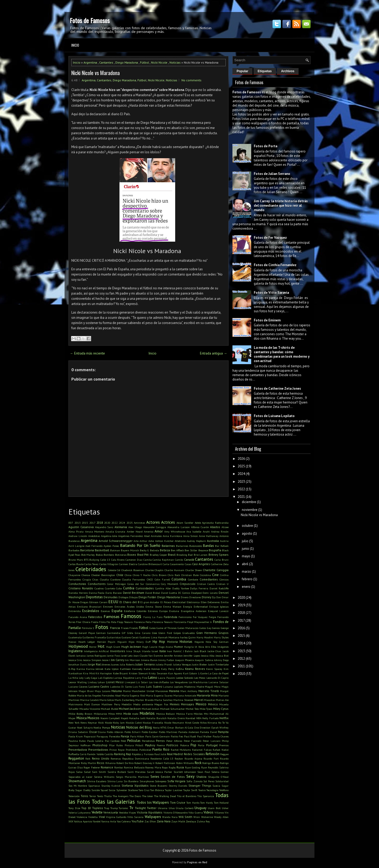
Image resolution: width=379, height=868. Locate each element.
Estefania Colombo (135, 611)
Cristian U (223, 584)
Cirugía (87, 579)
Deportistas (94, 597)
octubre (247, 526)
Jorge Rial (94, 664)
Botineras (121, 555)
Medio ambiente (143, 704)
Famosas (112, 616)
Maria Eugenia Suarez (159, 695)
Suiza (112, 790)
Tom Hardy (207, 803)
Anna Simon (191, 536)
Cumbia (129, 588)
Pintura (129, 745)
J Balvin (188, 651)
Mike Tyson (206, 709)
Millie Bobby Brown (80, 714)
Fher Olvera (83, 622)
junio (245, 549)
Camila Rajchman (163, 560)
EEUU (113, 602)
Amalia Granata (115, 531)
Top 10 (86, 808)
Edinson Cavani (98, 602)
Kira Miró (89, 673)
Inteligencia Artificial (96, 651)
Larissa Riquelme (124, 678)
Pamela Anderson (189, 732)
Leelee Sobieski (185, 678)
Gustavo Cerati (130, 637)
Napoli (125, 718)
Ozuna (102, 732)
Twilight (140, 808)
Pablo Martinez (168, 732)
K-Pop (72, 669)
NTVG (163, 728)
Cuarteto (110, 588)
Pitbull (139, 745)
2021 (241, 497)
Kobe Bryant (120, 673)
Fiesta (95, 622)
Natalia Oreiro (176, 718)
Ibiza (201, 647)
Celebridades (91, 569)
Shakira (201, 777)
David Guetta (169, 593)
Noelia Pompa (102, 728)
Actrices (168, 522)
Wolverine (207, 817)
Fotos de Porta (266, 146)
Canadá (189, 560)
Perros (160, 741)
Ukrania (163, 808)
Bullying (94, 560)
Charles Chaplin (154, 570)
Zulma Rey (203, 821)
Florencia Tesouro (162, 622)
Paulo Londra (95, 741)
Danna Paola (97, 593)
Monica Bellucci (166, 714)
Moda (127, 714)
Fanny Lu (149, 617)
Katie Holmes (152, 669)
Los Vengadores (179, 682)
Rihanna (110, 763)
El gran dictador (150, 602)
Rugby (172, 767)
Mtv (206, 714)
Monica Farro (184, 714)
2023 (241, 482)
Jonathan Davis (78, 664)
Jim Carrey (118, 660)
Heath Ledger (87, 642)
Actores (153, 522)
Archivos (288, 71)
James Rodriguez (96, 656)
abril (245, 564)
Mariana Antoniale (185, 695)
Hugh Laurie (150, 647)
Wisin (197, 817)
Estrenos (153, 611)
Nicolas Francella (153, 723)
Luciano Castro (99, 686)
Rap (129, 754)
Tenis (84, 796)
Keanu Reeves (195, 669)
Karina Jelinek (95, 669)
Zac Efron (150, 821)
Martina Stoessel (183, 700)
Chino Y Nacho (142, 575)
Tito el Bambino (187, 796)
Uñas (172, 808)
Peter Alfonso (174, 741)
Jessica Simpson (92, 660)
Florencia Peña (143, 622)
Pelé (123, 741)
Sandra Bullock (117, 772)
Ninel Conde (192, 723)
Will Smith (185, 817)
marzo (247, 571)
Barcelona (87, 550)
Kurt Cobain (190, 673)
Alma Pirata (76, 531)
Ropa (165, 767)
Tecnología (212, 790)
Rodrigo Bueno (211, 763)
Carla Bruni (222, 560)
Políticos (172, 745)
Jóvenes (106, 664)
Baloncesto (196, 546)
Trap (107, 808)
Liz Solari (142, 682)
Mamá (127, 691)
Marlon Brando (144, 700)
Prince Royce (117, 750)
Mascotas (210, 700)
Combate (193, 579)
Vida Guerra (195, 812)
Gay (209, 628)
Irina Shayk (133, 651)
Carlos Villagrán (109, 564)
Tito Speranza (206, 796)
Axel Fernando (94, 546)
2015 (85, 523)
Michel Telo (192, 709)
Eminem (108, 607)
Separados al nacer (80, 777)
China (128, 575)
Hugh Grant (113, 647)
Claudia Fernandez (134, 579)
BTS (86, 560)
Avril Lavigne (76, 546)
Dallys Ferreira (199, 588)
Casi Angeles (201, 564)
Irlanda (146, 651)
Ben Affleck (177, 550)
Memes (175, 704)
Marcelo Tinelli (209, 691)
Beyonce (203, 550)
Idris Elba (211, 647)
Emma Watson (172, 607)
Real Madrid (175, 754)
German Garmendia (108, 633)
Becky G (144, 550)
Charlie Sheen (194, 570)
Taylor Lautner (173, 790)
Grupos (223, 633)
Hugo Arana (166, 647)
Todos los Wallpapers (153, 802)
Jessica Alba (208, 656)
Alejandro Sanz (104, 527)
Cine (215, 575)
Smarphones (147, 781)
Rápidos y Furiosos (143, 754)
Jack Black (200, 651)
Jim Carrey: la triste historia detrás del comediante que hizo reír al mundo (281, 206)
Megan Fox (161, 704)
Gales (153, 628)
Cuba (119, 588)
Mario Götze (107, 700)
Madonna (190, 687)
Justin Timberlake (218, 664)
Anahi (206, 531)
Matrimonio (75, 704)
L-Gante (203, 673)
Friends (134, 628)
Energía (188, 607)
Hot (101, 646)
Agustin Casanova (81, 527)
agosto (247, 533)
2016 (241, 628)
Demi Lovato (210, 593)
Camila (148, 560)
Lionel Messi (115, 682)
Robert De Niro (125, 763)
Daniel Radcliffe (219, 588)
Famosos (131, 616)
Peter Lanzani (211, 741)
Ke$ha (180, 669)
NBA (199, 718)
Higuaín (122, 642)
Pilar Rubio (116, 745)
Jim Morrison (132, 660)
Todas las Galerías (113, 802)
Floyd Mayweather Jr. (200, 622)
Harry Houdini (205, 637)
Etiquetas (265, 71)
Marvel (199, 700)
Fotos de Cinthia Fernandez (275, 265)
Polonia (185, 745)
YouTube (138, 821)
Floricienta (180, 622)
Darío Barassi (114, 593)
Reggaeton (76, 758)
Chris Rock (174, 575)
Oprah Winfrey (220, 728)
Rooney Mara (153, 767)
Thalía (108, 796)
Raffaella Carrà (77, 754)
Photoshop (100, 745)
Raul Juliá (160, 754)
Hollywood (78, 646)
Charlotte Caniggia (216, 570)
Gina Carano (143, 633)
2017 (92, 523)
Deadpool (196, 593)
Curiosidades (145, 588)
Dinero (185, 597)
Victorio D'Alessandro (176, 812)
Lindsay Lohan (96, 682)
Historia (172, 642)
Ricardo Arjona (193, 759)
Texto (100, 796)
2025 (130, 523)
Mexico (201, 704)
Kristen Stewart (138, 673)
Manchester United (143, 691)
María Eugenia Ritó (133, 695)
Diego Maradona (127, 62)
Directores (195, 597)
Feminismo (185, 617)
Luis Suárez (154, 686)
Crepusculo (188, 584)
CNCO (150, 579)
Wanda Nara (170, 817)
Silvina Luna (115, 781)
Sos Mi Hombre (78, 786)
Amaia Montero (95, 531)
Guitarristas (114, 637)
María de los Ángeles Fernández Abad (99, 695)
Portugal (212, 745)
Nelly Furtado (210, 718)
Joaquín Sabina (204, 660)
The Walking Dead (165, 796)
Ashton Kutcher (164, 541)
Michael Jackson (130, 709)
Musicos (93, 718)
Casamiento (177, 564)
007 (71, 523)
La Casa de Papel (218, 673)
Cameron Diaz (134, 560)
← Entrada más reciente (87, 353)
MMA (119, 714)
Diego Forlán (147, 597)
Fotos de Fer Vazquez (270, 238)
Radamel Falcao (202, 750)
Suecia (216, 786)
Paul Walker (204, 736)
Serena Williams (104, 777)
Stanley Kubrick (111, 786)
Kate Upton (112, 669)
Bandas (209, 546)
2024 (122, 523)
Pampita (223, 732)
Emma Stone (154, 607)
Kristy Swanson (158, 673)
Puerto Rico (161, 750)
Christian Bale (190, 575)
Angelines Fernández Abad (134, 536)
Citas (95, 579)
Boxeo (132, 555)
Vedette (97, 812)
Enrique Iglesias (219, 607)
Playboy (150, 745)
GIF (124, 633)
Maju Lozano (103, 691)
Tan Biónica (157, 790)
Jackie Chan (214, 651)
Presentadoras (98, 750)
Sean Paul (204, 772)
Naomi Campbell (110, 718)
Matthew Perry (111, 704)
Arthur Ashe (147, 541)
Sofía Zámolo (194, 781)
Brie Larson (201, 555)
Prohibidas (132, 750)
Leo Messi (200, 678)
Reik (88, 759)
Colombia (179, 579)
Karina (81, 669)
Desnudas (111, 597)
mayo (246, 556)
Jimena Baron (149, 660)
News (84, 723)
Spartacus (94, 786)
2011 (241, 666)
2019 (241, 605)
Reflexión (213, 754)
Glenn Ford (165, 633)
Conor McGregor (116, 584)
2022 (115, 523)
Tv (131, 808)
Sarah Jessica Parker (159, 772)
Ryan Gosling (193, 767)
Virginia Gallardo (116, 817)
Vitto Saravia (135, 817)
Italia (163, 651)
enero (246, 587)
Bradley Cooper (158, 555)
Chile (120, 575)
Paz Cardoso (112, 741)
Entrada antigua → (213, 353)
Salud (87, 772)
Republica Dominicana (136, 759)
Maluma (117, 691)
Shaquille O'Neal (218, 777)
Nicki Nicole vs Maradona (96, 73)
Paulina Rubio (77, 741)
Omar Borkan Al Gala (180, 728)
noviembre (250, 510)
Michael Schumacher (172, 709)
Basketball (102, 550)
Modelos (147, 713)
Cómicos (224, 579)
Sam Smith (99, 772)
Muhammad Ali (219, 714)
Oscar (93, 732)
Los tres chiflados (159, 682)
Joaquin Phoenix (185, 660)
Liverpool (130, 682)
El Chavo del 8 (129, 602)
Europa (163, 611)
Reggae (224, 754)
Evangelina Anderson (194, 611)
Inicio (75, 45)
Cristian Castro (206, 584)
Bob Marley (88, 555)
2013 (78, 523)
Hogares (199, 642)
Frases (125, 628)
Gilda (130, 633)
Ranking (120, 754)
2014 (241, 643)
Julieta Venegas (182, 664)
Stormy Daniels (178, 786)
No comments (191, 80)
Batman (115, 550)
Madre (200, 687)
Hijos (131, 642)
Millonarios (100, 714)
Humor (178, 647)
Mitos (112, 714)
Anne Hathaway (209, 536)
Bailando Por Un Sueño (140, 545)
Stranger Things (200, 786)
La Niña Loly (76, 678)
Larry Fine (141, 678)
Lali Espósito (105, 678)
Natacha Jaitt (137, 718)
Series (155, 777)
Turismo (123, 808)
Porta (201, 745)
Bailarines (182, 546)
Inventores (118, 651)
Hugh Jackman (131, 647)
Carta (166, 564)
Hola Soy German (217, 642)
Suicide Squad (100, 790)
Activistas (139, 523)
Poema (161, 745)
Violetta (93, 817)
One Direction (202, 728)
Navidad (190, 718)
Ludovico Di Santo (121, 687)
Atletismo (180, 541)
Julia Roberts (127, 664)
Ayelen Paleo (111, 546)
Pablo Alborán (115, 732)
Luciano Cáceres (78, 687)
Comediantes (209, 579)
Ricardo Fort (211, 759)
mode (135, 714)
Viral (102, 817)
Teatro (202, 790)
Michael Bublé (109, 709)
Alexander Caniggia (155, 527)
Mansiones (162, 691)
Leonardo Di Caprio (217, 678)
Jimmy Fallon (166, 660)
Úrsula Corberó (185, 808)
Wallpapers (153, 817)
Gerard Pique (87, 633)
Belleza (165, 550)
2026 (241, 459)
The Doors (135, 796)
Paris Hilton (137, 736)
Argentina (90, 62)
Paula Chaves (221, 736)
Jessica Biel (222, 656)
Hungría (189, 647)
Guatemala (75, 637)
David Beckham (134, 593)
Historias (186, 642)
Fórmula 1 (88, 628)
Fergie (212, 617)
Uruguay (200, 808)
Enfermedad (201, 607)
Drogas (84, 602)
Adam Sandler (185, 523)
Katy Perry (168, 669)
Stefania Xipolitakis (135, 786)
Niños (203, 723)
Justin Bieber (199, 664)
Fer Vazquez (200, 617)
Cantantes (106, 62)
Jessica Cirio (75, 660)
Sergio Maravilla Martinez (132, 777)
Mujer (72, 718)
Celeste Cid (114, 570)
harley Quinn (188, 637)
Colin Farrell (162, 579)
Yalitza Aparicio (83, 821)
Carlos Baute (76, 564)
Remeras (116, 759)
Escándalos (91, 611)
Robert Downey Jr (144, 763)
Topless (98, 808)
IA (196, 647)
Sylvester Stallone (127, 790)
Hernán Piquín (106, 642)
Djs (214, 597)
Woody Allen (221, 817)
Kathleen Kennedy (131, 669)
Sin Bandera (131, 781)
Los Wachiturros (198, 682)
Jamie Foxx (113, 656)
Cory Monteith (170, 584)
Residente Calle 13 (162, 759)
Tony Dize (74, 808)
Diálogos (123, 597)
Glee (154, 633)
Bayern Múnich (130, 550)
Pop (193, 745)
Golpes (177, 633)
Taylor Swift (190, 790)
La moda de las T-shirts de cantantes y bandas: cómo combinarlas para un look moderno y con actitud (282, 354)
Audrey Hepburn (196, 541)
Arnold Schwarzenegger (116, 541)
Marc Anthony (189, 691)
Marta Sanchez (163, 700)
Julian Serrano (145, 664)
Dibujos (133, 597)
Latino (153, 678)
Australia (213, 541)
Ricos (101, 763)
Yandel (97, 821)
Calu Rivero (118, 560)
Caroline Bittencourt (150, 564)
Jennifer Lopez (192, 656)
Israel (155, 651)
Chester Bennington (103, 575)
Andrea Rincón (220, 531)
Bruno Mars (76, 560)
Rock (198, 763)
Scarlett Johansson (185, 772)
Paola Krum (76, 736)
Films (102, 622)
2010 (241, 674)
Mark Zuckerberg (125, 700)
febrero (247, 579)
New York (74, 723)
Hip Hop (159, 642)
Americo (149, 531)
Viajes (132, 812)
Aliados (215, 527)
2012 (241, 659)
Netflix (224, 718)
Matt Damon (92, 704)
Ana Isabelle (194, 531)
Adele (198, 523)
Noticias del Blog (139, 727)
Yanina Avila (109, 821)
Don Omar (222, 597)
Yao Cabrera (124, 821)
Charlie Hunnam (174, 570)
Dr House (74, 602)
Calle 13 (105, 560)
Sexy (190, 776)
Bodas (99, 555)
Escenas (105, 611)
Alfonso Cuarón (200, 527)
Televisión (74, 796)
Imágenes (223, 647)
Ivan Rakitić (174, 651)
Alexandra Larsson (179, 527)
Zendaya (191, 821)
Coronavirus (153, 584)
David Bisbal (153, 593)
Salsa (79, 772)
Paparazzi (90, 736)
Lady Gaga (91, 678)
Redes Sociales (194, 754)
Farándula (170, 617)
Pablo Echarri (132, 732)
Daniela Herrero (78, 593)
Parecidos (115, 736)
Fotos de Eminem (267, 320)
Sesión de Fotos (173, 777)
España (117, 611)
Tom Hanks (193, 803)
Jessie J (106, 660)
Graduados (189, 633)
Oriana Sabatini (78, 732)
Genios (216, 628)
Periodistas (148, 741)
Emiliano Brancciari (89, 607)
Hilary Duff (144, 642)
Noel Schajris (85, 728)
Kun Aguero (175, 673)
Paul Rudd (190, 736)
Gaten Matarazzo (188, 628)
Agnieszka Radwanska (215, 523)
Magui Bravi (86, 691)
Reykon (179, 759)
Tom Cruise (178, 802)
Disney (206, 597)
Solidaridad (222, 781)
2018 (100, 522)
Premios (224, 745)
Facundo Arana (78, 617)
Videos (209, 812)
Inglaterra (75, 651)
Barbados (74, 550)
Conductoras (77, 584)
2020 (107, 523)
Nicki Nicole (159, 62)
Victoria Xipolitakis (150, 812)
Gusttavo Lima (148, 637)
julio (245, 541)
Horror (93, 647)
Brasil (172, 555)
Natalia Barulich (156, 718)
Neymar (92, 723)
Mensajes (188, 704)
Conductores (97, 584)
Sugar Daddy (83, 790)
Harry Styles (221, 637)
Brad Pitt (143, 555)
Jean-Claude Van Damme (148, 656)
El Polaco (166, 602)
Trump (114, 808)
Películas (134, 741)
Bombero (109, 555)
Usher (225, 808)
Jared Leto (127, 656)
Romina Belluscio (134, 767)
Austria (224, 541)
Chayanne (74, 575)
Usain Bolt (214, 808)
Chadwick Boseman (133, 570)
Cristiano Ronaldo (81, 588)
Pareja (125, 736)
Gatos (203, 628)
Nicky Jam (119, 723)
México (213, 704)
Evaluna (174, 611)
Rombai (119, 767)
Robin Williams (185, 763)
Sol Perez (209, 781)
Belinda (154, 550)
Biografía (215, 550)
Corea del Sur (136, 584)
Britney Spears (219, 555)
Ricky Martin (89, 763)
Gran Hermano (207, 633)
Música (82, 718)
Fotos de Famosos (90, 20)
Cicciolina (205, 575)
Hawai (72, 642)
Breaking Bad (185, 555)
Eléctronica (193, 602)
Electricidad (179, 602)
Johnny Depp (221, 660)
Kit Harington (104, 673)
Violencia (82, 817)
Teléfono (224, 790)
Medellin (127, 704)
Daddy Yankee (181, 588)
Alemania (121, 527)
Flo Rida (111, 622)
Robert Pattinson (165, 763)
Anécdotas (94, 536)
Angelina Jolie (109, 536)
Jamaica (81, 656)
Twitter (152, 808)
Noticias (175, 62)
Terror (93, 796)
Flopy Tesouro (125, 622)
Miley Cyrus (221, 709)
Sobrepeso (161, 781)
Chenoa (86, 575)
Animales (156, 536)
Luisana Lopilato (173, 687)
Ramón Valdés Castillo (100, 754)
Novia (156, 728)
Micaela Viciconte (90, 709)
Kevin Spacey (214, 669)
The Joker (148, 796)
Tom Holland (221, 803)
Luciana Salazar (219, 682)
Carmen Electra (128, 564)
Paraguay (102, 736)
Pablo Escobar (150, 732)
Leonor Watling (78, 682)
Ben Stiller (191, 550)
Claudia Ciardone (110, 579)
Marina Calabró (89, 700)
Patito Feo (177, 736)
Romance (107, 767)
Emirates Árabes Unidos (129, 607)
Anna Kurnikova (172, 536)
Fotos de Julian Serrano (272, 174)
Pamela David (208, 732)
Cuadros (99, 588)
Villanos (219, 812)
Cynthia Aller (163, 588)
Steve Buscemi (159, 786)
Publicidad (145, 750)
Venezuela (111, 812)
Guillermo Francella (94, 637)
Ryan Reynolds (210, 767)
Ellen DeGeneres (210, 602)
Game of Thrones (166, 628)
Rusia (180, 767)
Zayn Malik (178, 821)
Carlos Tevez (91, 564)
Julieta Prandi (164, 664)
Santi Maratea (136, 772)
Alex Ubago (135, 527)
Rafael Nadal (221, 750)
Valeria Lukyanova (80, 812)
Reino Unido (101, 758)
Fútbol (144, 62)
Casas (188, 564)
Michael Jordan (150, 709)
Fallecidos (95, 617)
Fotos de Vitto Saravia (271, 293)
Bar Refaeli (222, 546)
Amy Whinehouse (175, 531)
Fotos (102, 627)
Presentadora (78, 750)
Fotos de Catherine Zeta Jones (277, 389)
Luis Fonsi (139, 687)
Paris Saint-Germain (157, 736)
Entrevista (75, 611)
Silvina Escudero (97, 781)
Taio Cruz (144, 790)
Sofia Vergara (176, 781)
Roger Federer (92, 767)
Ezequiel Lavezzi (218, 611)
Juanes (115, 664)
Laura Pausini (166, 678)
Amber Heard (135, 531)
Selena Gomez (220, 772)
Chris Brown (159, 575)
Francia (115, 628)
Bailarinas (168, 546)
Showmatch (77, 781)
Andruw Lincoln (78, 536)
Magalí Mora (213, 687)
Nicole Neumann (174, 723)
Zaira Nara (164, 821)
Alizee (225, 527)
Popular (242, 71)
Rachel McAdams (181, 750)
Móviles (198, 714)
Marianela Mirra (207, 695)
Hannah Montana (169, 637)
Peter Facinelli (193, 741)
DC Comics (184, 593)
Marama (174, 691)
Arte (136, 541)
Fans (160, 617)
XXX (71, 821)
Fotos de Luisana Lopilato (274, 416)
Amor (159, 531)
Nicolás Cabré (134, 723)
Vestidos (124, 812)
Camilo (179, 560)
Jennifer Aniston (173, 656)
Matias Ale (222, 700)
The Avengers (121, 796)
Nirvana (212, 723)
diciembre (249, 502)
